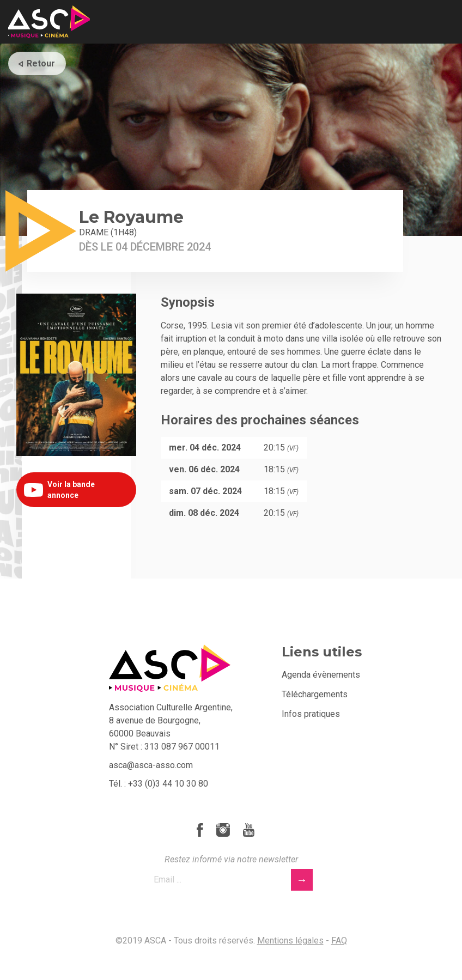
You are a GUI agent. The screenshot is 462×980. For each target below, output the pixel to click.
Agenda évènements (321, 675)
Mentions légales (290, 941)
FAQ (339, 941)
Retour (41, 63)
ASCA (49, 22)
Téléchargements (315, 694)
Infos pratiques (311, 714)
